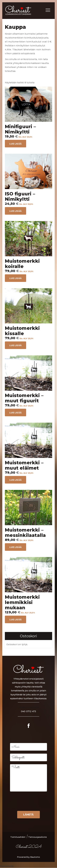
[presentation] (33, 806)
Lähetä (28, 815)
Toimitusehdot (18, 837)
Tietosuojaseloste (38, 837)
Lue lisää (16, 144)
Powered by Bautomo (28, 857)
